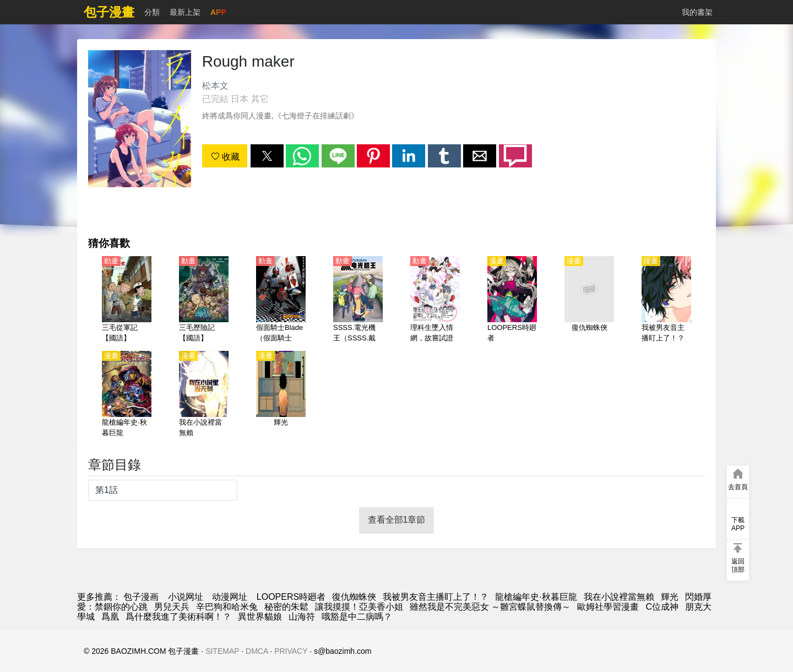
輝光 (670, 597)
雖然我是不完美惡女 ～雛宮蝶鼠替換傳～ (490, 607)
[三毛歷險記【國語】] (204, 300)
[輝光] (281, 395)
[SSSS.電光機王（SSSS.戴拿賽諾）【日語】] (358, 300)
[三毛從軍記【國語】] (127, 300)
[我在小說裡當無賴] (204, 395)
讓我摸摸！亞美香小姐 (359, 607)
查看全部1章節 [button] (397, 520)
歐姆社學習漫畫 (608, 607)
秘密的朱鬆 (286, 607)
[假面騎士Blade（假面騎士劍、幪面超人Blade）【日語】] (281, 300)
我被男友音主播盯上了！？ (436, 597)
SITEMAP (222, 651)
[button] (267, 156)
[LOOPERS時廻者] (512, 300)
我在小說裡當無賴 (619, 597)
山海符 (302, 617)
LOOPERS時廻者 (291, 597)
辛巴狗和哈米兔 (227, 607)
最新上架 (185, 12)
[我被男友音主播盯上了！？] (666, 300)
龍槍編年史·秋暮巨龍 (536, 597)
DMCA (257, 651)
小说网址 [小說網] (186, 597)
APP (218, 12)
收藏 (225, 157)
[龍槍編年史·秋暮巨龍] (127, 395)
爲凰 (110, 617)
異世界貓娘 (260, 617)
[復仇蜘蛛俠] (589, 300)
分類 (152, 12)
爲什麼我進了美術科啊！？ (178, 617)
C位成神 (662, 607)
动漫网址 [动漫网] (230, 597)
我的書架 (697, 12)
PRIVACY (291, 651)
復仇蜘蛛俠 (354, 597)
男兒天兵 (172, 607)
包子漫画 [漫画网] (141, 597)
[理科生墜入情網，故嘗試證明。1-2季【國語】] (435, 300)
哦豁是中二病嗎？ (357, 617)
